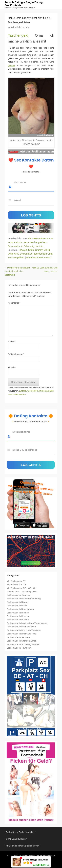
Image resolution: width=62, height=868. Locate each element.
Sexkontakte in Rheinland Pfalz (21, 634)
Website (12, 367)
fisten (31, 250)
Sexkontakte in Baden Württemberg (24, 599)
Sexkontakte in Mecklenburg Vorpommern (27, 623)
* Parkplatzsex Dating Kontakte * (20, 832)
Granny (39, 250)
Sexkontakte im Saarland (19, 595)
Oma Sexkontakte (23, 254)
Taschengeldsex (16, 257)
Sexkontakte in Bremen (18, 613)
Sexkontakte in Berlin (17, 606)
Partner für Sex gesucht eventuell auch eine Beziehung (17, 271)
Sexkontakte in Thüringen (19, 648)
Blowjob (23, 250)
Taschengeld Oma (43, 254)
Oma (10, 254)
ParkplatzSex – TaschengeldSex (22, 592)
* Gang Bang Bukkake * (16, 839)
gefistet (11, 65)
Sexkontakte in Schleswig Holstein (26, 246)
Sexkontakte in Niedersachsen (21, 627)
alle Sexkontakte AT (16, 581)
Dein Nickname (21, 432)
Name (11, 341)
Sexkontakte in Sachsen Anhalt (21, 641)
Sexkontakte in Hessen (18, 620)
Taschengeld (18, 35)
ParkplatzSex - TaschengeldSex (30, 242)
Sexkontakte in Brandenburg (20, 609)
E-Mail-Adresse (16, 354)
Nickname (20, 182)
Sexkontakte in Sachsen (18, 637)
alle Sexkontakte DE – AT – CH (21, 588)
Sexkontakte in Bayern (17, 602)
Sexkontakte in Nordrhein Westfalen (24, 630)
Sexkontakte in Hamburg (18, 616)
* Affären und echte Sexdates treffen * (23, 846)
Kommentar (14, 303)
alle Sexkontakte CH (16, 584)
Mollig (47, 250)
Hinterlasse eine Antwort (39, 257)
